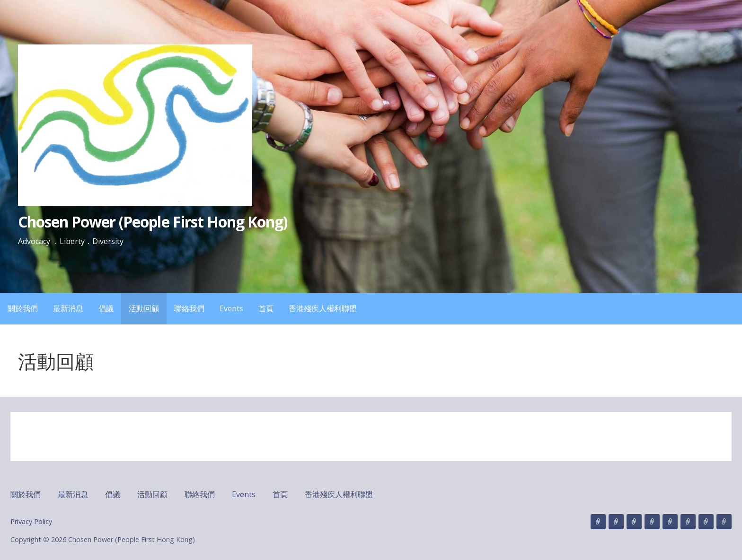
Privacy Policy (31, 521)
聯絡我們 (189, 308)
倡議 (106, 308)
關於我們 (23, 308)
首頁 (266, 308)
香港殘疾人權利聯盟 (323, 308)
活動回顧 (144, 308)
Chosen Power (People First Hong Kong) (153, 222)
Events (231, 308)
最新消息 (68, 308)
